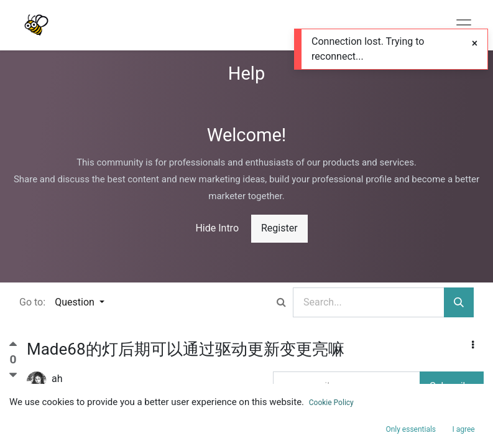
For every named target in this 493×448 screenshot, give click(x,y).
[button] (473, 345)
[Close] (475, 44)
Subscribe (452, 386)
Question (76, 302)
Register (279, 228)
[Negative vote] (13, 375)
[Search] (459, 302)
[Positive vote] (13, 347)
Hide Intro (217, 228)
